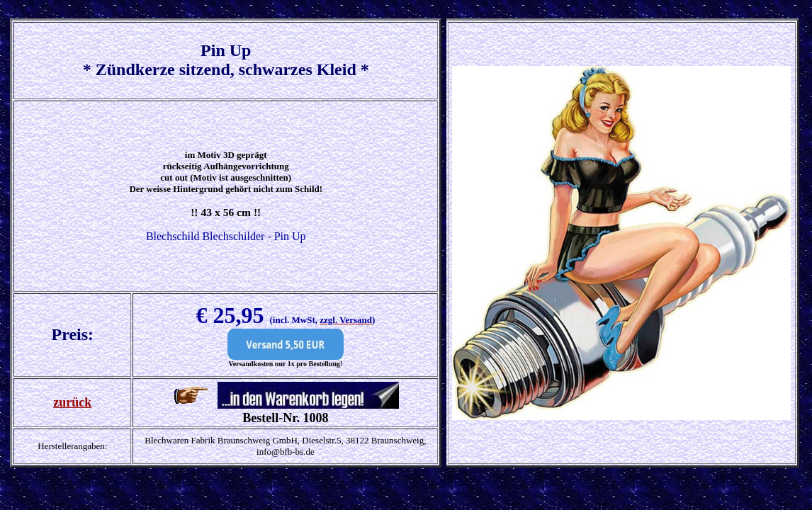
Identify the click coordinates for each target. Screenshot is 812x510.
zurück (72, 402)
